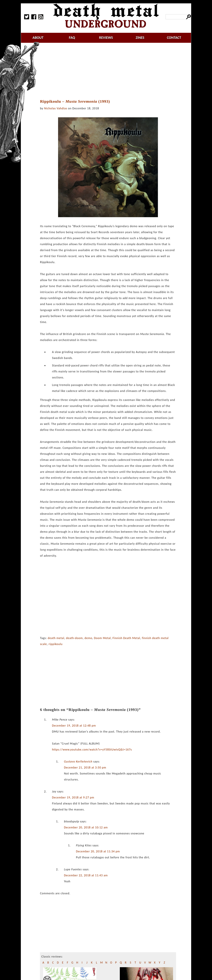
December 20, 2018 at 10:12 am (86, 827)
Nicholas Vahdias (56, 108)
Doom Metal (102, 638)
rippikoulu (56, 644)
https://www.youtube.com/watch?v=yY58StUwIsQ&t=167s (92, 750)
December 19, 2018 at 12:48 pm (74, 726)
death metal (56, 638)
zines (140, 38)
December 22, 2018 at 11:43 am (86, 875)
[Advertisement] (110, 71)
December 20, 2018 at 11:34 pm (98, 851)
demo (88, 638)
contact (174, 38)
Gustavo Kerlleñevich (78, 762)
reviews (106, 38)
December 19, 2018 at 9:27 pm (73, 797)
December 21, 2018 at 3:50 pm (85, 767)
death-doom (74, 638)
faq (72, 38)
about (38, 38)
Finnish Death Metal (126, 638)
